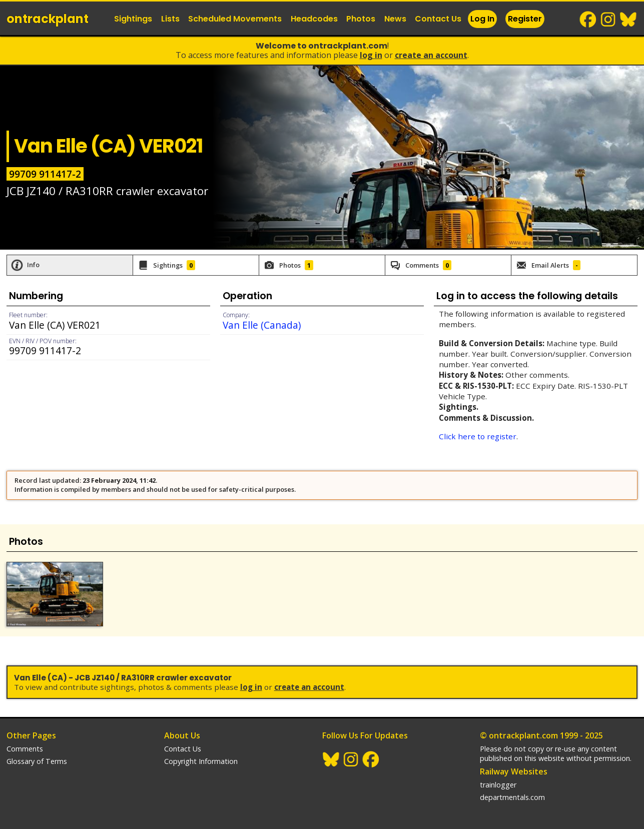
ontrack (48, 19)
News (395, 19)
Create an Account (431, 55)
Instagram (608, 20)
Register (525, 19)
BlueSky (628, 20)
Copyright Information (201, 761)
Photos (361, 19)
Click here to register (478, 436)
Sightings (133, 19)
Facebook (588, 20)
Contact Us (438, 19)
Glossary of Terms (37, 761)
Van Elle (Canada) (262, 325)
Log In (482, 19)
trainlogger (498, 785)
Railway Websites (514, 771)
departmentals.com (512, 797)
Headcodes (314, 19)
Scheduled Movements (235, 19)
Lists (170, 19)
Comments (25, 749)
